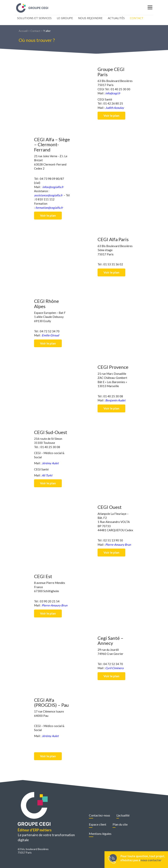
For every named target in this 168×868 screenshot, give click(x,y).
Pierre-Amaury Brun (118, 545)
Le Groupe (65, 18)
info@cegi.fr (113, 93)
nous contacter (151, 860)
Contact (137, 18)
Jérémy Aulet (50, 463)
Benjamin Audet (115, 400)
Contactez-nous (99, 815)
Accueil (23, 31)
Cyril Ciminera (114, 668)
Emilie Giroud (50, 335)
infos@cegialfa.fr (53, 187)
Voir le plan (111, 115)
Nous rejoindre (90, 18)
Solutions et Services (34, 18)
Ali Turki (47, 475)
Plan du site (120, 824)
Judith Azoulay (115, 108)
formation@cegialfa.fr (49, 208)
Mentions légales (100, 834)
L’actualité (123, 815)
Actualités (116, 18)
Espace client (98, 824)
